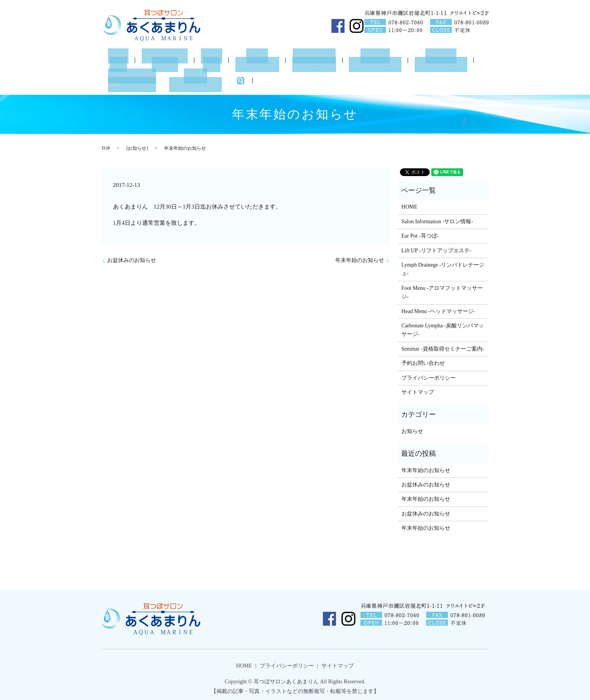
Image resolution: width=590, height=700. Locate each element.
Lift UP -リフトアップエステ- (436, 249)
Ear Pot (214, 60)
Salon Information (165, 60)
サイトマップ (418, 391)
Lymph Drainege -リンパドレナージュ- (443, 268)
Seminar (200, 79)
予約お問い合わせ (423, 362)
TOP (106, 146)
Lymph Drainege (317, 60)
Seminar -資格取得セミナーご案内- (443, 347)
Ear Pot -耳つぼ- (420, 234)
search (245, 79)
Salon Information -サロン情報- (437, 220)
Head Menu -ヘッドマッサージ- (438, 309)
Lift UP (259, 60)
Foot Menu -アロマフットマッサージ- (442, 291)
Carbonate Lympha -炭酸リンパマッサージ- (443, 328)
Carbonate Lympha (134, 79)
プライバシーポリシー (429, 376)
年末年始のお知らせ (360, 259)
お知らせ (137, 146)
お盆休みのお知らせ (132, 259)
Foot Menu (380, 60)
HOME (117, 60)
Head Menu (447, 60)
